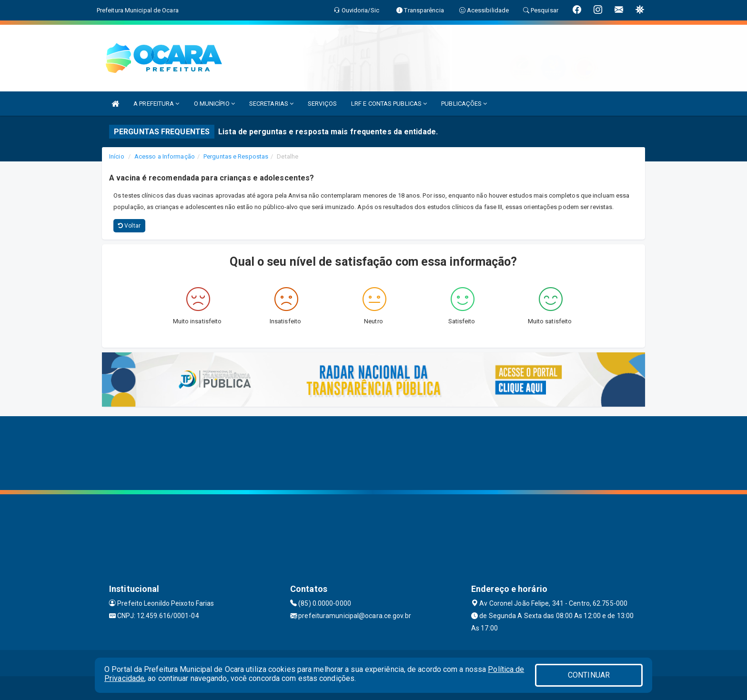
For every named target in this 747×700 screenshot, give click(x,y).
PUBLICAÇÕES (464, 104)
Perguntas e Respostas (236, 156)
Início (117, 156)
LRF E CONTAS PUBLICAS (389, 104)
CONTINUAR (589, 675)
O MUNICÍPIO (214, 104)
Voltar (129, 226)
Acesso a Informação (165, 156)
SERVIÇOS (322, 104)
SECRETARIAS (271, 104)
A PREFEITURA (156, 104)
